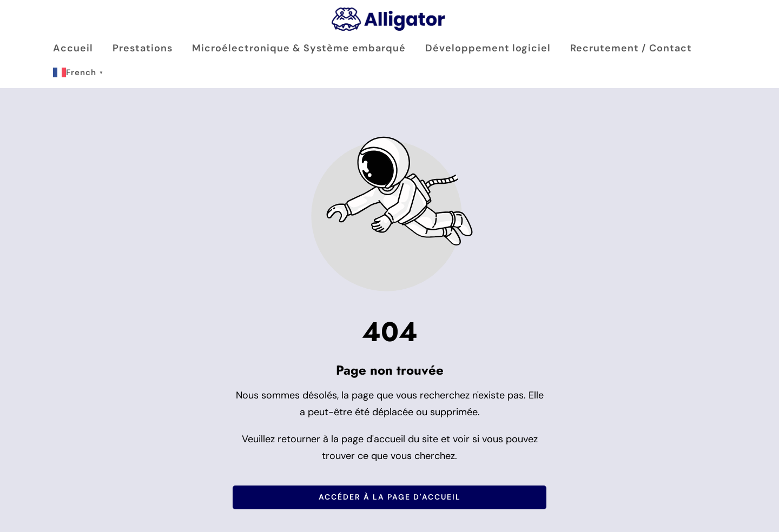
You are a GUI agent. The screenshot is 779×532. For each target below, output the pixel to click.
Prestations (143, 48)
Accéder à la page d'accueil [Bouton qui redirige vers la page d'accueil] (390, 497)
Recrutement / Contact (631, 48)
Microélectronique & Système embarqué (299, 48)
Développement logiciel (488, 48)
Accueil (73, 48)
